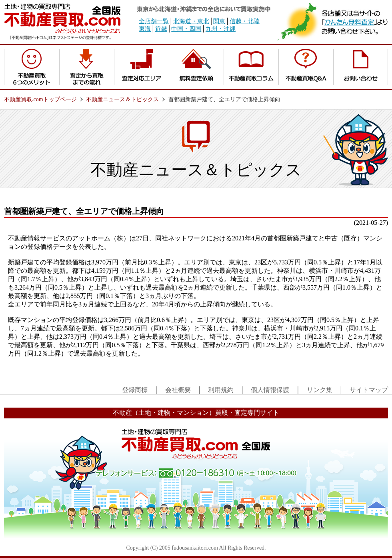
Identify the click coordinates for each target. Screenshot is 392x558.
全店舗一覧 (154, 21)
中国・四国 (186, 29)
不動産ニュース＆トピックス (122, 99)
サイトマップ (369, 390)
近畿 (161, 29)
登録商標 (135, 390)
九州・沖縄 (221, 29)
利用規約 (221, 390)
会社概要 (178, 390)
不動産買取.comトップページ (40, 99)
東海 (145, 29)
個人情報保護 (270, 390)
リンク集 (320, 390)
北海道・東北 (191, 21)
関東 (219, 21)
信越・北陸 (245, 21)
